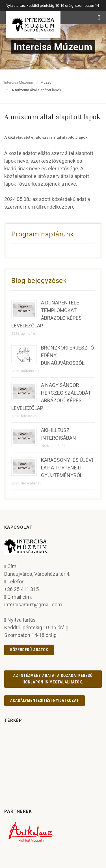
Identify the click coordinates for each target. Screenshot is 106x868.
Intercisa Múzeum (19, 82)
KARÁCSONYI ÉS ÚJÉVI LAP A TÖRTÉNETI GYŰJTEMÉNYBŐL (67, 468)
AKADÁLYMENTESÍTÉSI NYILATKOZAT (45, 700)
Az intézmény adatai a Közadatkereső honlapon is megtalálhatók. (53, 679)
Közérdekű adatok (29, 650)
